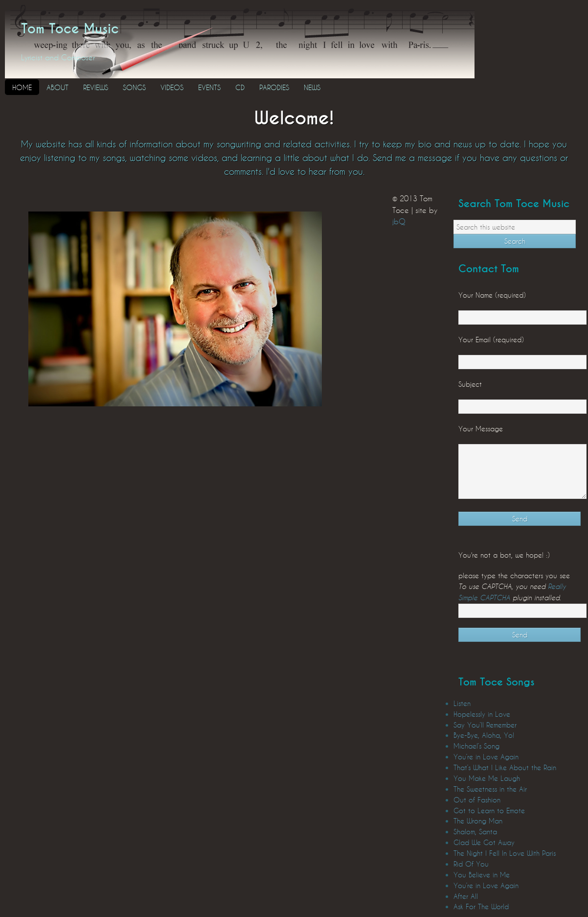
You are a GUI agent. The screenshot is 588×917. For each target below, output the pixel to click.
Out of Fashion (477, 800)
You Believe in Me (482, 875)
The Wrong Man (478, 821)
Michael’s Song (476, 746)
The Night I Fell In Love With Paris (505, 853)
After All (466, 896)
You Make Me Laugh (487, 778)
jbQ (399, 221)
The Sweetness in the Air (490, 789)
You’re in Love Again (486, 757)
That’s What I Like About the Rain (505, 767)
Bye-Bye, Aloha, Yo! (484, 735)
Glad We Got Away (484, 842)
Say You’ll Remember (485, 725)
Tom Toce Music (70, 29)
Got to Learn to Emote (489, 811)
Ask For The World (481, 906)
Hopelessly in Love (482, 714)
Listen (462, 703)
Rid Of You (471, 864)
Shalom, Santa (475, 832)
